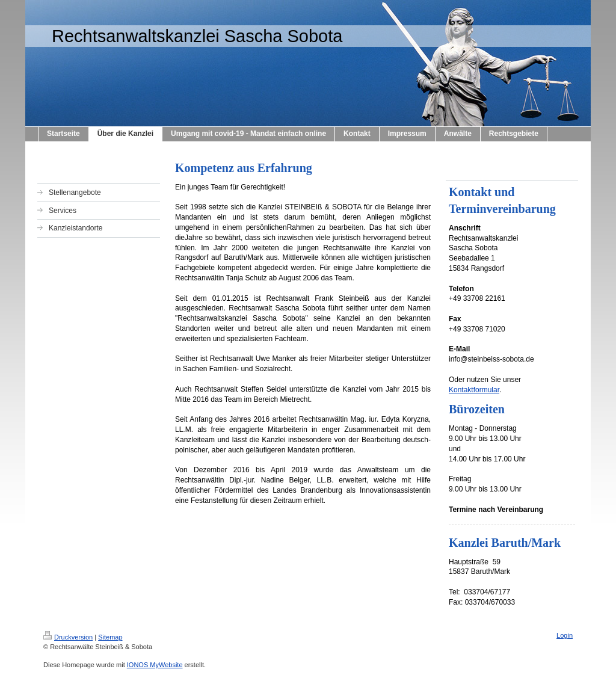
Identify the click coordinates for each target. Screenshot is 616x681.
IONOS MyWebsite (155, 665)
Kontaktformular (474, 390)
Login (565, 635)
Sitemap (110, 637)
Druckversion (68, 637)
